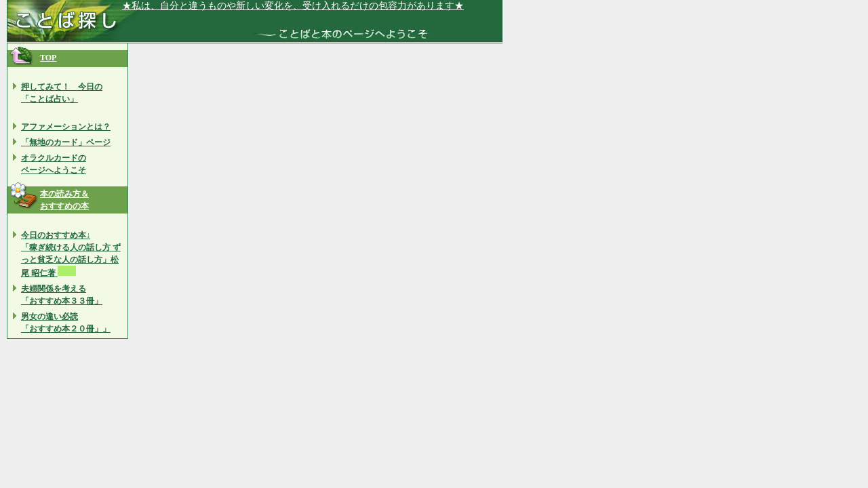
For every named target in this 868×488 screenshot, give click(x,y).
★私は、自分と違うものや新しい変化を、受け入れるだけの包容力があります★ (293, 6)
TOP (48, 58)
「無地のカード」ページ (66, 142)
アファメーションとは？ (66, 127)
